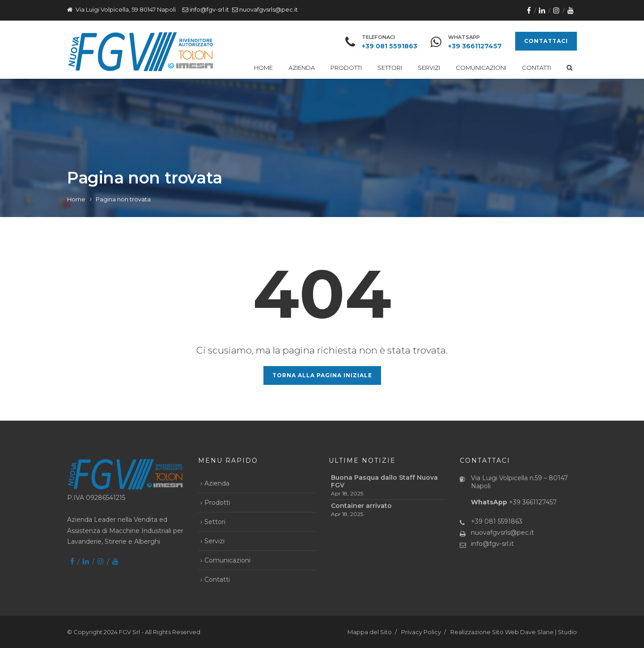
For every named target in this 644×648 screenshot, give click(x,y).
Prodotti (346, 68)
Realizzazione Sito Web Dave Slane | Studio (514, 632)
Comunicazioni (481, 68)
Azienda (302, 68)
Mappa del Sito (370, 632)
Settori (390, 68)
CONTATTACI (546, 41)
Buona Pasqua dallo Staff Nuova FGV (384, 482)
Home (263, 68)
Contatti (536, 68)
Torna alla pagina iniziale (322, 375)
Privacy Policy (421, 632)
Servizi (429, 68)
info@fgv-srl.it (209, 9)
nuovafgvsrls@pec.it (269, 9)
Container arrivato (361, 506)
